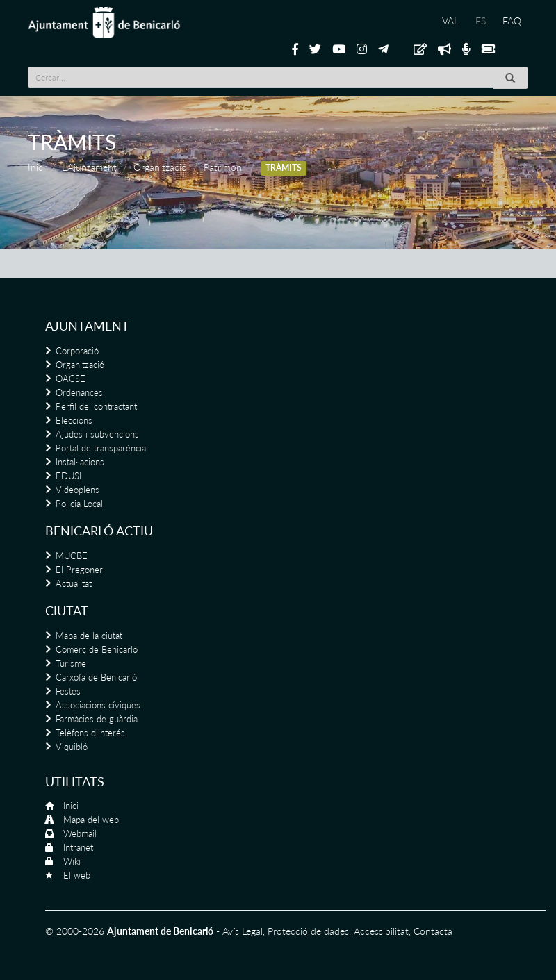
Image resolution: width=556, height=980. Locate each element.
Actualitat (74, 583)
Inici (36, 167)
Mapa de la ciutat (89, 636)
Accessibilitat (381, 931)
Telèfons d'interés (90, 733)
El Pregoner (79, 570)
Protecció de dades (308, 931)
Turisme (71, 663)
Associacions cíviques (98, 705)
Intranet (78, 847)
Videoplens (77, 490)
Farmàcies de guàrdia (97, 719)
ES (481, 20)
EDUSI (68, 476)
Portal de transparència (101, 448)
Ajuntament (87, 326)
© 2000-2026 (75, 931)
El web (77, 875)
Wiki (72, 861)
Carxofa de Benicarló (96, 677)
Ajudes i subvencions (97, 434)
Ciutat (67, 611)
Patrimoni (224, 167)
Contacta (433, 931)
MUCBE (72, 556)
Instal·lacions (80, 462)
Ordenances (79, 392)
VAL (450, 20)
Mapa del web (91, 820)
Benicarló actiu (99, 531)
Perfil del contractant (96, 406)
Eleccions (74, 420)
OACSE (71, 379)
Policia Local (79, 504)
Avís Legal (243, 931)
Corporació (77, 351)
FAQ (512, 20)
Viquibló (72, 747)
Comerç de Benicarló (97, 649)
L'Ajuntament (89, 167)
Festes (68, 691)
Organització (160, 167)
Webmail (80, 833)
